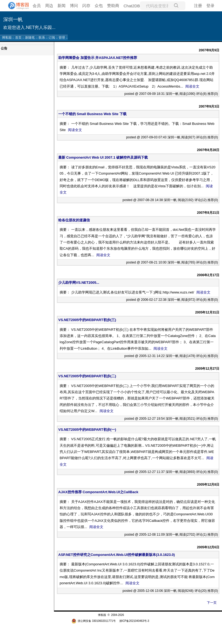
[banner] (16, 6)
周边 (49, 6)
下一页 (212, 603)
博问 (74, 6)
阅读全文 (192, 86)
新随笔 (30, 38)
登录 (210, 6)
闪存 (86, 6)
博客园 (7, 38)
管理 (62, 38)
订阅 (52, 38)
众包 (99, 6)
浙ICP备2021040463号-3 (134, 621)
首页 (18, 38)
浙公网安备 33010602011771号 (94, 621)
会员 (37, 6)
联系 (42, 38)
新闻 (62, 6)
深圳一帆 (13, 19)
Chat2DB (132, 6)
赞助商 (113, 6)
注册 (198, 6)
